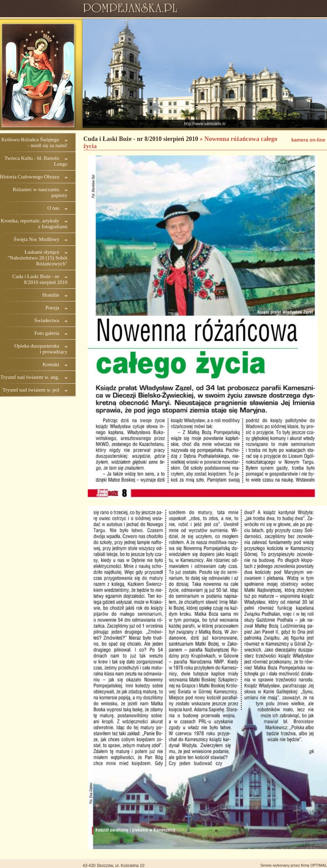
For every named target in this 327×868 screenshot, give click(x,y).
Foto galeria (47, 333)
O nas (53, 208)
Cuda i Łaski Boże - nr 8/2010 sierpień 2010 (40, 279)
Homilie (51, 295)
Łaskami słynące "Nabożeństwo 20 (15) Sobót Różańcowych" (38, 258)
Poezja (52, 308)
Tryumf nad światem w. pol (31, 390)
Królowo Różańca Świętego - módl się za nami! (34, 142)
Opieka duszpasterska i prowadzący (41, 349)
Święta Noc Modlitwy (37, 239)
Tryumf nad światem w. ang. (30, 377)
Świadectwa (47, 320)
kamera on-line (308, 140)
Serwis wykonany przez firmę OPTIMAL (294, 865)
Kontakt (51, 364)
